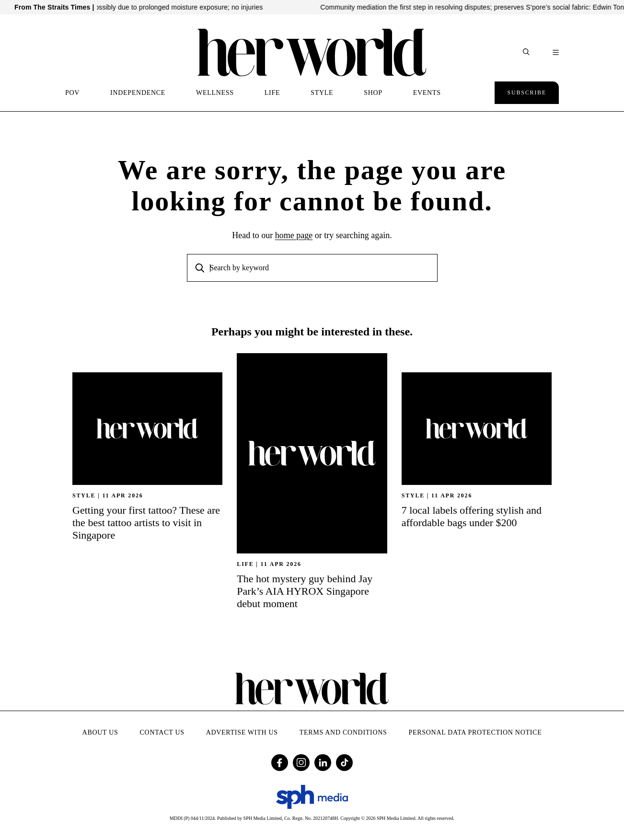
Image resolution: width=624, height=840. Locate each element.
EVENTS (427, 93)
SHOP (373, 93)
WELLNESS (215, 93)
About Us (100, 732)
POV (72, 93)
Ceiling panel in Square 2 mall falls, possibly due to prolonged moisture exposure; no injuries (160, 7)
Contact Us (162, 732)
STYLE (322, 93)
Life (245, 564)
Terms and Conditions (343, 732)
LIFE (272, 93)
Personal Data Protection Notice (475, 732)
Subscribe (527, 92)
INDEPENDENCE (138, 93)
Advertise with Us (242, 732)
